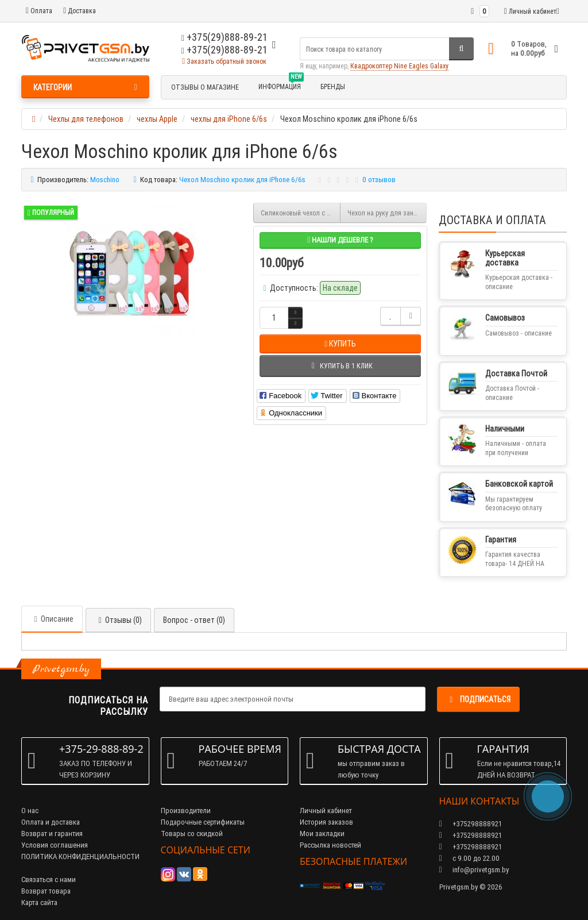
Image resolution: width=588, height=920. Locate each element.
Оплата (39, 11)
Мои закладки (322, 834)
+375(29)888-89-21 (225, 50)
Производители (186, 811)
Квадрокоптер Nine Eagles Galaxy (399, 66)
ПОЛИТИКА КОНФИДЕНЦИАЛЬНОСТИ (80, 857)
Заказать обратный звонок (224, 61)
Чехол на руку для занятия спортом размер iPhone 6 (387, 213)
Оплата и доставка (51, 822)
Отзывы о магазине (205, 87)
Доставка (80, 11)
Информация (281, 85)
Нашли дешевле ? (340, 240)
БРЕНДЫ (333, 86)
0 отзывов (379, 180)
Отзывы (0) (118, 620)
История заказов (326, 822)
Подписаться (478, 699)
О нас (30, 811)
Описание (52, 619)
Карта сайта (39, 902)
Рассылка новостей (330, 845)
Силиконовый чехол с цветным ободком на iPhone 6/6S (301, 213)
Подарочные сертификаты (203, 822)
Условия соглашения (55, 845)
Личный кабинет (326, 811)
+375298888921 (471, 835)
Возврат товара (46, 891)
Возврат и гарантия (52, 834)
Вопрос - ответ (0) (194, 620)
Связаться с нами (49, 879)
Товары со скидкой (192, 834)
